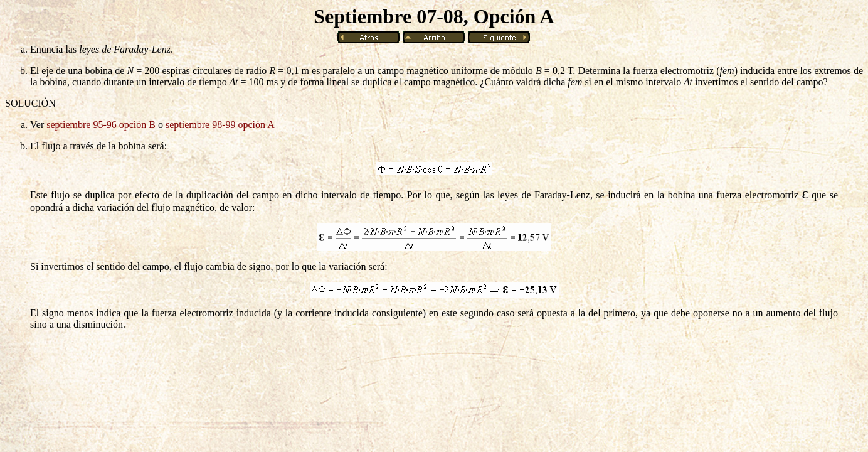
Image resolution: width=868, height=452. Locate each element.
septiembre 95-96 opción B (101, 125)
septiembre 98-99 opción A (220, 125)
